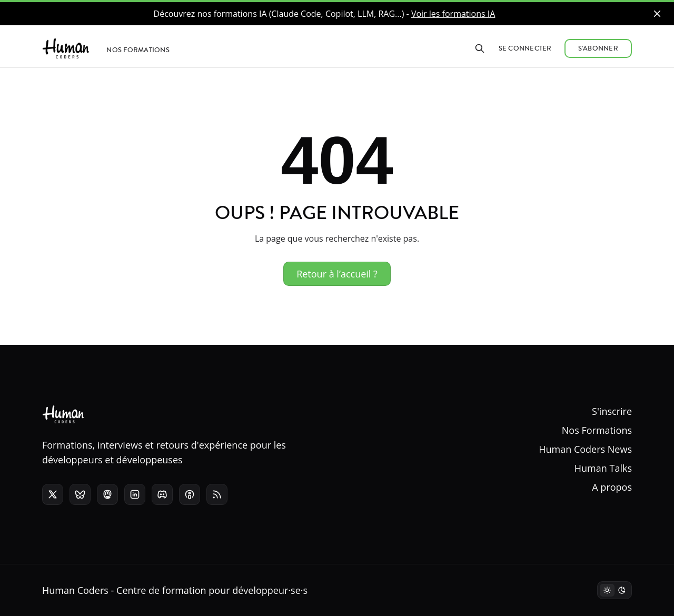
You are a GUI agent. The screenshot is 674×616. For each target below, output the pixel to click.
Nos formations (138, 50)
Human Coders (75, 590)
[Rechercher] (480, 48)
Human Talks (603, 468)
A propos (612, 487)
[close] (657, 14)
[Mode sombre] (614, 590)
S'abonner (598, 48)
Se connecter (525, 48)
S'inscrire (612, 411)
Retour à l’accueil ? (337, 274)
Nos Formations (597, 430)
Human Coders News (585, 449)
